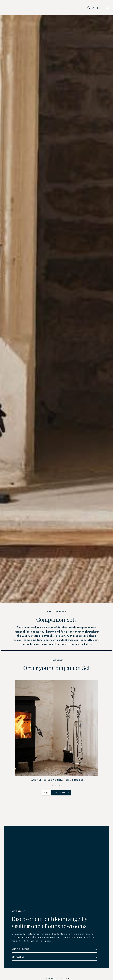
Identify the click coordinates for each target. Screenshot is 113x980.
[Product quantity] (46, 793)
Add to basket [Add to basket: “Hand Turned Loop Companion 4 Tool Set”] (61, 793)
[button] (107, 8)
